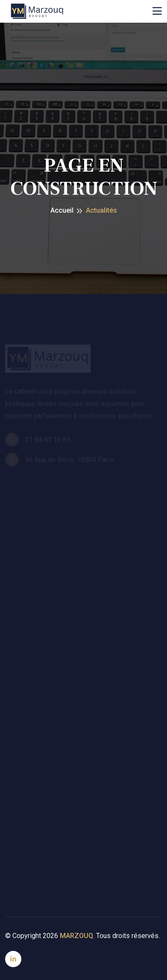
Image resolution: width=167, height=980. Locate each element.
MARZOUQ (76, 936)
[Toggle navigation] (157, 11)
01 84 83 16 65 (38, 440)
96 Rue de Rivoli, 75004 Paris (59, 460)
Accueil (62, 210)
